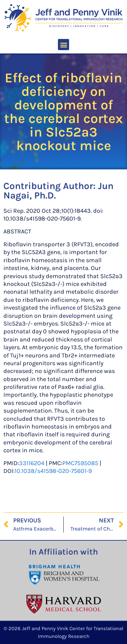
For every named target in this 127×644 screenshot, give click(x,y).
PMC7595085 (80, 463)
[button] (63, 45)
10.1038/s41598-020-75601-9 (53, 471)
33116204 (32, 463)
